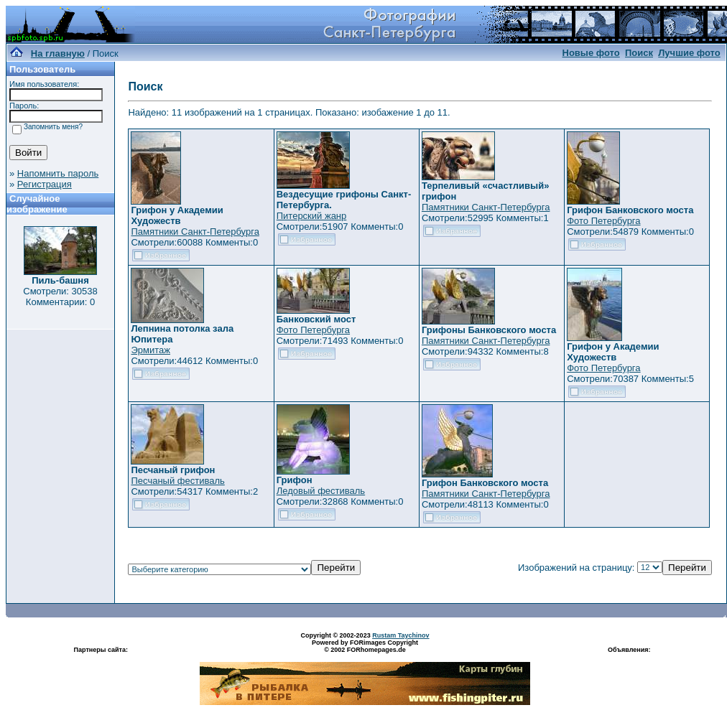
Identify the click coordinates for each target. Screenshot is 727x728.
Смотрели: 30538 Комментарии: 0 (60, 297)
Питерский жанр (312, 216)
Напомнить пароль (58, 173)
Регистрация (45, 184)
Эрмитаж (151, 350)
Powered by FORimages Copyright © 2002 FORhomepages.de (365, 646)
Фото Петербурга (603, 221)
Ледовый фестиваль (321, 491)
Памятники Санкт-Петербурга (195, 232)
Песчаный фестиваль (177, 481)
